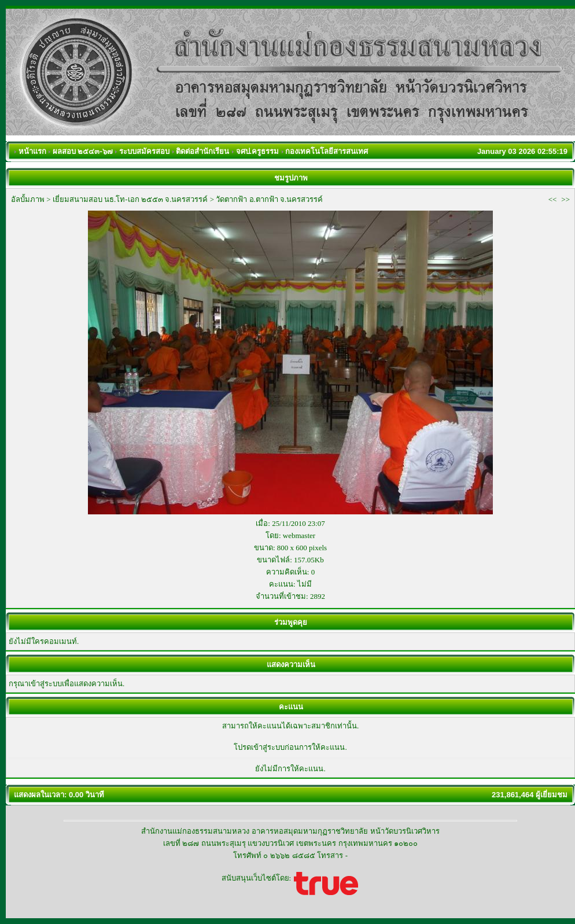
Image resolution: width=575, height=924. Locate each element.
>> (565, 199)
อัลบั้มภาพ (28, 199)
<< (553, 199)
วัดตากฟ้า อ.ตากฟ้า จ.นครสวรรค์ (269, 199)
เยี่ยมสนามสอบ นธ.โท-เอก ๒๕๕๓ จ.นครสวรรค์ (130, 199)
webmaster (299, 535)
